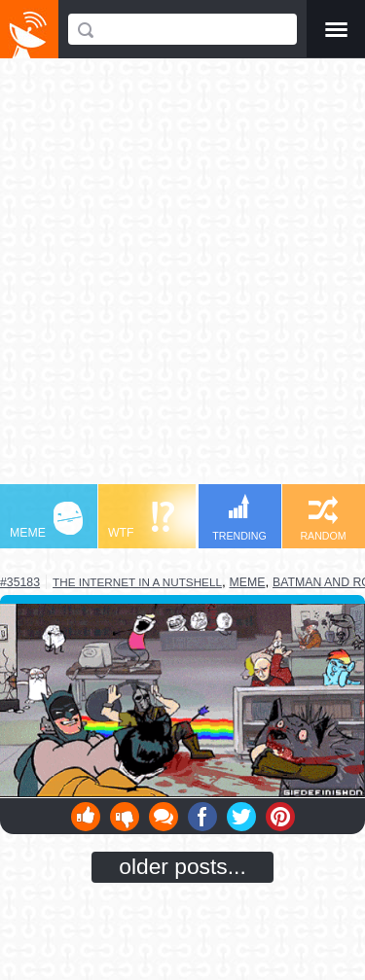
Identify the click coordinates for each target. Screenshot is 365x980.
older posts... (182, 866)
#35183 (20, 582)
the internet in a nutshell (137, 582)
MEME (46, 521)
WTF (141, 521)
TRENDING (239, 518)
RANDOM (323, 519)
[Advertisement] (182, 280)
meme (248, 582)
